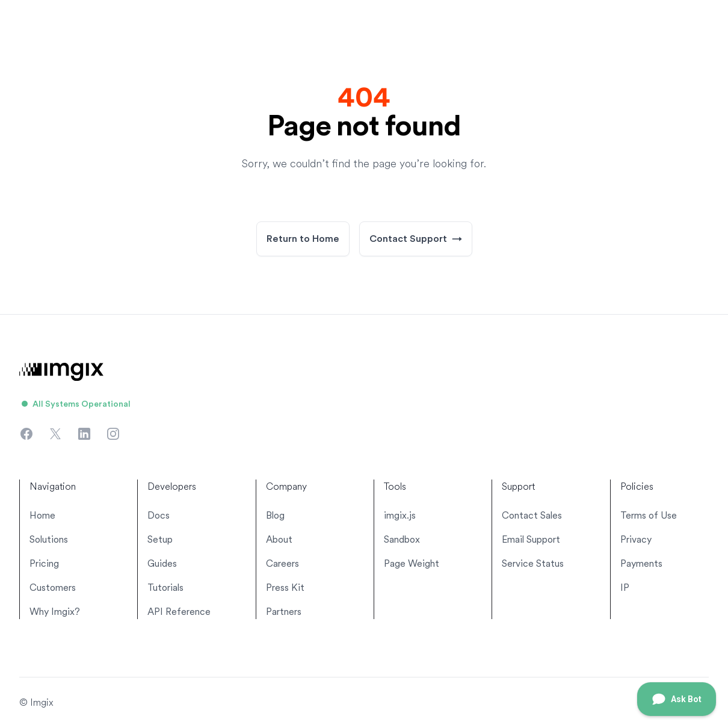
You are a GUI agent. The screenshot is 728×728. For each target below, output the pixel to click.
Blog (275, 515)
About (279, 539)
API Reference (179, 612)
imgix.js (400, 515)
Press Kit (285, 588)
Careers (282, 563)
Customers (53, 588)
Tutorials (165, 588)
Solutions (49, 539)
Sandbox (402, 539)
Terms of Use (649, 515)
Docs (159, 515)
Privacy (636, 539)
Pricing (44, 563)
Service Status (533, 563)
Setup (160, 539)
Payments (641, 563)
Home (42, 515)
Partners (284, 612)
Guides (162, 563)
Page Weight (412, 563)
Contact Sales (532, 515)
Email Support (531, 539)
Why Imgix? (55, 612)
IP (625, 588)
